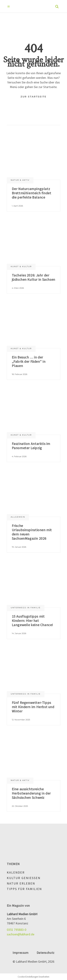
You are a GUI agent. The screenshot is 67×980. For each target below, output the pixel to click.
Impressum (20, 953)
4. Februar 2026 (19, 456)
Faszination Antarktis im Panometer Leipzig (31, 446)
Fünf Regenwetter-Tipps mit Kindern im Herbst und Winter (33, 707)
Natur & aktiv (20, 180)
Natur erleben (21, 883)
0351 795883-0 (17, 930)
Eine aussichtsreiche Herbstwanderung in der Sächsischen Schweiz (31, 793)
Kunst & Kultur (21, 266)
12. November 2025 (21, 720)
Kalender (16, 872)
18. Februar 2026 (20, 374)
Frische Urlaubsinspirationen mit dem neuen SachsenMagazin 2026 (32, 532)
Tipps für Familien (24, 889)
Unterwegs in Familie (26, 608)
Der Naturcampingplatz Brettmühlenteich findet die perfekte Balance (32, 193)
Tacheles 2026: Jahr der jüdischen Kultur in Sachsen (33, 277)
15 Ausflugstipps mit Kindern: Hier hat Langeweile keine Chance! (32, 621)
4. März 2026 (18, 288)
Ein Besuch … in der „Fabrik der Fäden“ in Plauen (29, 361)
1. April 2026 (17, 206)
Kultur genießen (24, 878)
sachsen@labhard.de (21, 934)
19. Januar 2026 (19, 547)
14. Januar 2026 (19, 633)
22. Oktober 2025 (20, 806)
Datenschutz (46, 953)
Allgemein (18, 517)
